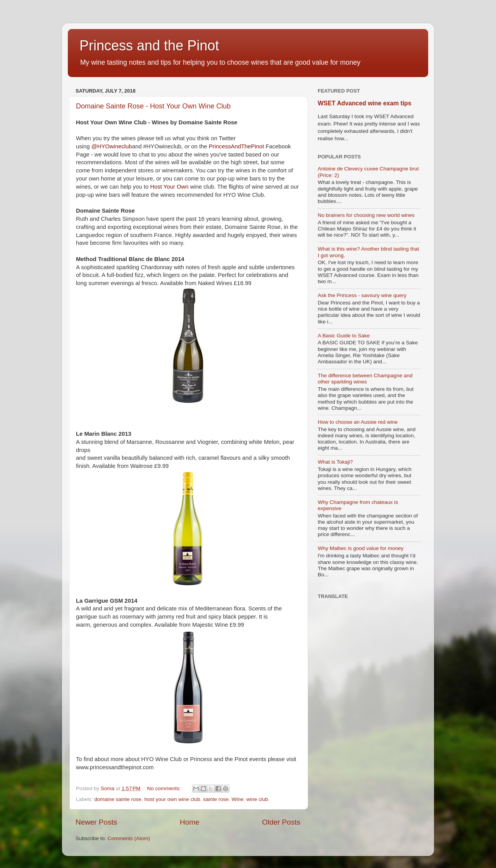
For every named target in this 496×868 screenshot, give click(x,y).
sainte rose (216, 799)
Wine (238, 799)
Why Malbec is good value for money (361, 548)
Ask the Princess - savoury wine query (362, 295)
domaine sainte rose (118, 799)
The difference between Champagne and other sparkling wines (365, 379)
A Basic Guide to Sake (344, 336)
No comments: (165, 788)
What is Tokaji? (335, 462)
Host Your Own (169, 187)
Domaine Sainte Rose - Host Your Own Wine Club (153, 106)
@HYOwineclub (112, 146)
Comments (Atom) (129, 838)
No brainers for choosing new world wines (366, 215)
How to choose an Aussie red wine (358, 422)
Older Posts (281, 822)
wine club (257, 799)
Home (189, 822)
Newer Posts (96, 822)
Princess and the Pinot (149, 46)
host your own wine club (172, 799)
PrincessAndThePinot (237, 146)
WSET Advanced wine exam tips (364, 103)
